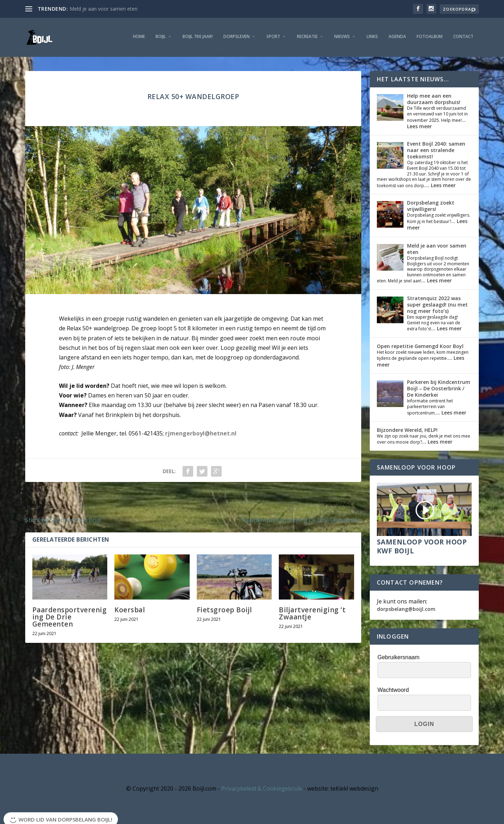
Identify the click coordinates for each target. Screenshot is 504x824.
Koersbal (130, 610)
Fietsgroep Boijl (224, 610)
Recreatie (307, 37)
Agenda (397, 37)
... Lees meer (440, 185)
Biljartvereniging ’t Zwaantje (312, 613)
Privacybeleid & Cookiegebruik (262, 788)
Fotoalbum (430, 37)
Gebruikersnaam (399, 657)
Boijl (161, 37)
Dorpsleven (237, 37)
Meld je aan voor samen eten (104, 9)
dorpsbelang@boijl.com (406, 609)
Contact (463, 37)
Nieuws (342, 37)
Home (139, 37)
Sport (273, 37)
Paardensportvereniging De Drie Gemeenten (70, 617)
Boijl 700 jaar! (198, 37)
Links (372, 37)
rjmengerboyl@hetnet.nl (201, 433)
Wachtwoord (393, 690)
